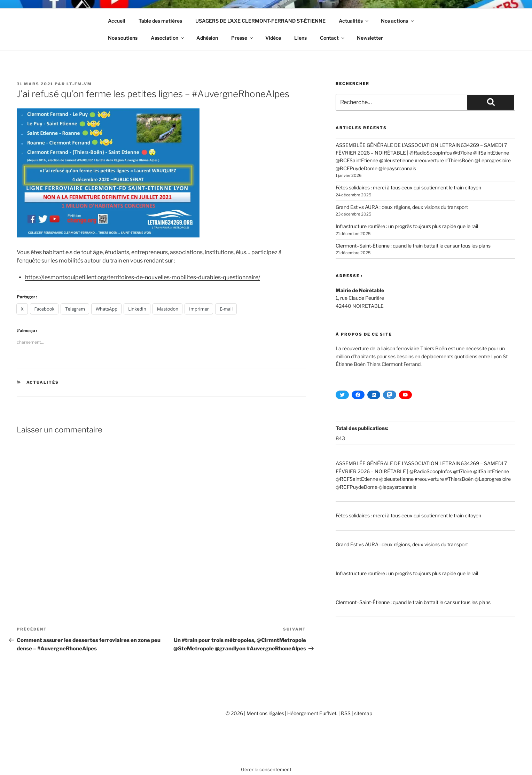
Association (168, 38)
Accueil (117, 21)
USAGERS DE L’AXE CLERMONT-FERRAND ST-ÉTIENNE (260, 21)
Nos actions (398, 21)
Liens (300, 38)
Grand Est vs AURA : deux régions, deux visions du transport (402, 207)
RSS (346, 713)
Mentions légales (265, 713)
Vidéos (273, 38)
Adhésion (207, 38)
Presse (242, 38)
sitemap (363, 713)
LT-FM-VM (79, 84)
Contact (333, 38)
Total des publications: (362, 428)
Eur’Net (328, 713)
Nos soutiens (123, 38)
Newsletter (370, 38)
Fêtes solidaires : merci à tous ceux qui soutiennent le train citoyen (408, 187)
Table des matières (160, 21)
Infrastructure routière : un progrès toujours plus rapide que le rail (407, 226)
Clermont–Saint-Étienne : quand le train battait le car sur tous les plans (413, 246)
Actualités (354, 21)
